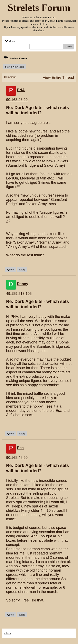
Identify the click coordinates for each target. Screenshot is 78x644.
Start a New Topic (15, 67)
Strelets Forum (15, 58)
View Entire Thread (58, 78)
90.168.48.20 (17, 100)
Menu (9, 41)
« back (8, 633)
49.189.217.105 (19, 294)
